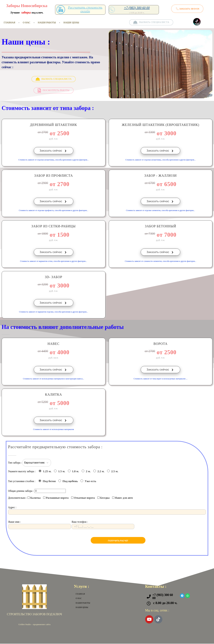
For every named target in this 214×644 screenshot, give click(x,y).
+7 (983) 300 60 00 (137, 8)
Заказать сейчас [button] (54, 151)
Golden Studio (25, 625)
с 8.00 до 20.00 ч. (165, 603)
